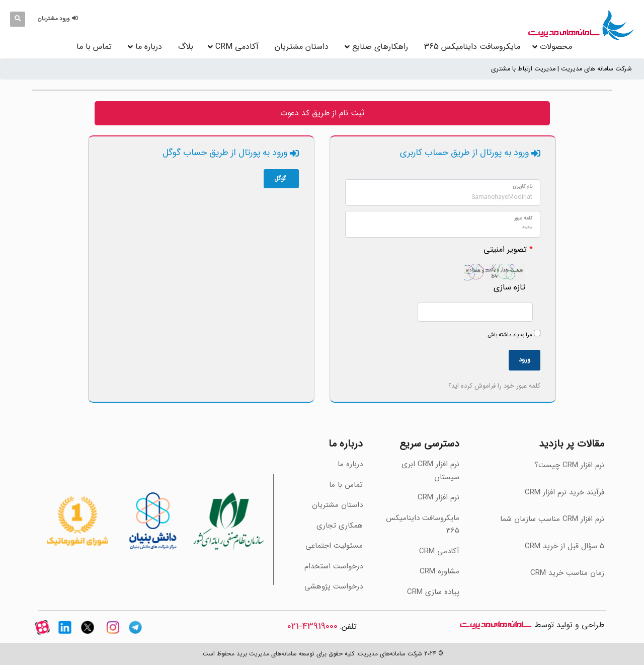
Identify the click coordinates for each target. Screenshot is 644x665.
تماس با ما (94, 47)
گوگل (281, 178)
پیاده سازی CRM (433, 592)
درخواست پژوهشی (334, 586)
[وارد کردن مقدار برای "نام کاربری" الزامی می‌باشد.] (443, 193)
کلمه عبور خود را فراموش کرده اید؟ (494, 386)
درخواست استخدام (334, 566)
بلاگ (186, 47)
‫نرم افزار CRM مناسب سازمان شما (552, 519)
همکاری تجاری (340, 526)
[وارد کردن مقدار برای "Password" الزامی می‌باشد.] (443, 224)
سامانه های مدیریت (496, 625)
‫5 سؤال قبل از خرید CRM (565, 546)
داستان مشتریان (302, 47)
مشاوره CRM (439, 571)
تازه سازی (509, 287)
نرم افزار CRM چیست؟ (569, 465)
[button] (59, 19)
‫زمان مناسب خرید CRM (567, 573)
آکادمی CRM (439, 551)
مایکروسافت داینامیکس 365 (472, 47)
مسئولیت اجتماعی (334, 546)
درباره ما (149, 47)
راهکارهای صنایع (380, 47)
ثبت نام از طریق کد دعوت (322, 113)
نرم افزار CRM (438, 497)
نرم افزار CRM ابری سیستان (430, 471)
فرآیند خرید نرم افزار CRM (565, 492)
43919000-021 (312, 626)
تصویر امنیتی (505, 249)
